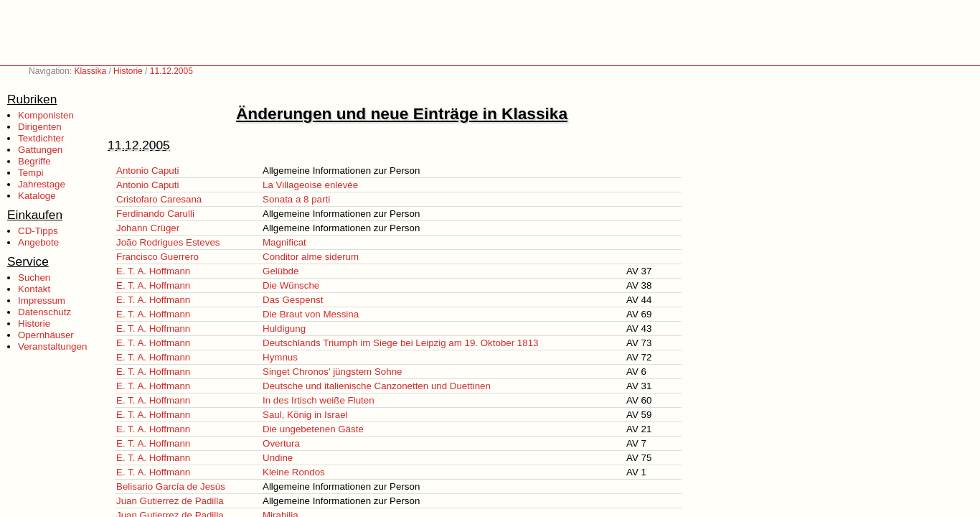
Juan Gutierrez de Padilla (170, 501)
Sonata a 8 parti (296, 199)
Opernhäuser (46, 335)
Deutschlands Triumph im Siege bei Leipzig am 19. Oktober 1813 (401, 343)
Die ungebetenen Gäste (313, 429)
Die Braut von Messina (311, 314)
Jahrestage (42, 184)
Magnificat (284, 242)
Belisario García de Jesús (171, 486)
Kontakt (34, 289)
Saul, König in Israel (305, 415)
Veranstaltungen (52, 346)
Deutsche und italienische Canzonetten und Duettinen (377, 386)
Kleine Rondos (294, 472)
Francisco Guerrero (157, 257)
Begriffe (34, 161)
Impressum (42, 301)
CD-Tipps (38, 231)
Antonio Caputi (147, 171)
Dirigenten (40, 127)
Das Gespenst (293, 300)
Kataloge (37, 196)
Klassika (90, 71)
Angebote (38, 242)
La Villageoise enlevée (310, 185)
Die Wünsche (291, 285)
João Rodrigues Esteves (168, 242)
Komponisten (46, 115)
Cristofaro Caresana (159, 199)
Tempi (31, 173)
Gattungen (40, 150)
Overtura (281, 443)
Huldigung (284, 329)
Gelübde (281, 271)
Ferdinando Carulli (155, 214)
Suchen (34, 278)
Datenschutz (44, 312)
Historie (128, 71)
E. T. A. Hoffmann (153, 271)
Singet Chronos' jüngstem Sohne (332, 372)
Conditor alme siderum (311, 257)
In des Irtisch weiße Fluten (319, 400)
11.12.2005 (171, 71)
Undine (278, 458)
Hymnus (280, 357)
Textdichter (41, 138)
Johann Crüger (148, 228)
